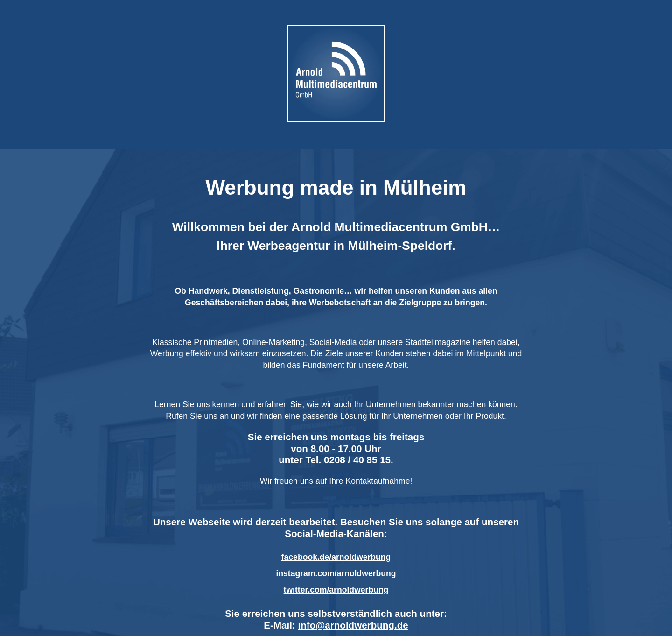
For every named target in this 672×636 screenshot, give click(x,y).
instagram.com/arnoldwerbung (336, 573)
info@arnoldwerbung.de (353, 625)
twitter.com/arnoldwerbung (336, 590)
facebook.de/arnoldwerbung (336, 557)
